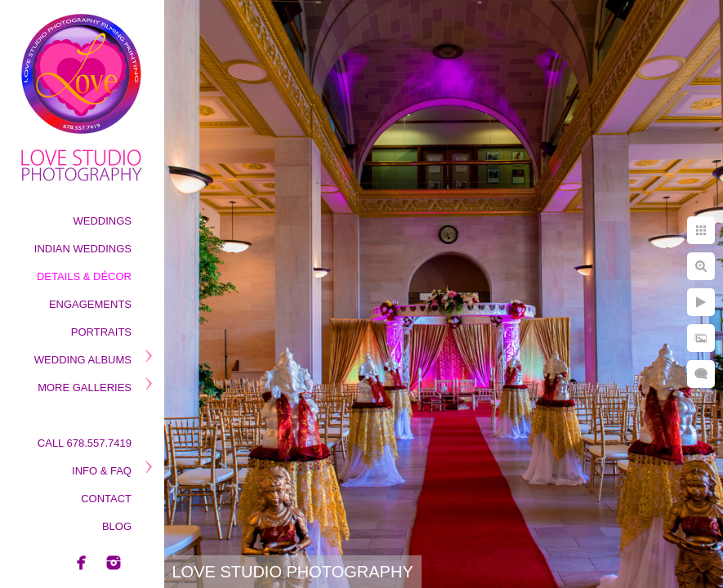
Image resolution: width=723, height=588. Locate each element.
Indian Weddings (83, 249)
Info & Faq (102, 471)
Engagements (90, 304)
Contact (106, 499)
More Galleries (85, 388)
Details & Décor (84, 276)
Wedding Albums (83, 360)
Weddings (103, 221)
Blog (117, 526)
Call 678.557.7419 (85, 443)
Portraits (101, 332)
